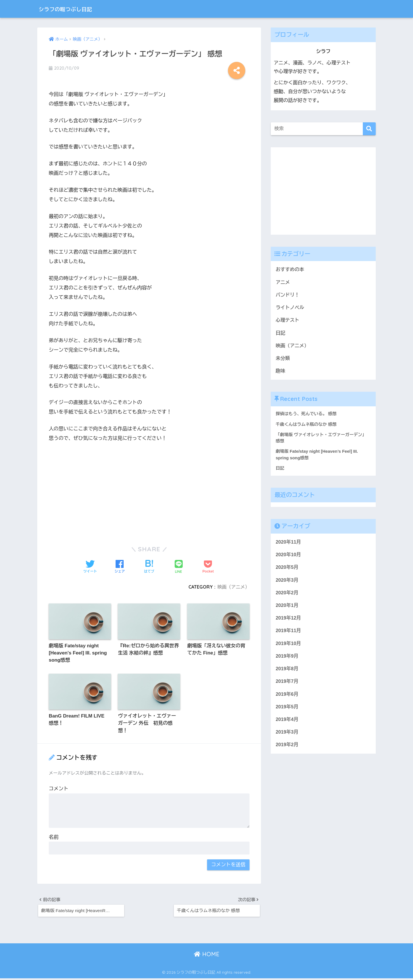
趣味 (280, 372)
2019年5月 (287, 710)
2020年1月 (287, 608)
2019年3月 (287, 736)
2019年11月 (288, 634)
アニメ (283, 282)
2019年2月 (287, 749)
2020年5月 (287, 570)
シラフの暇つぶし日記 (73, 9)
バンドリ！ (288, 295)
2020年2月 (287, 595)
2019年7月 (287, 685)
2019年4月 (287, 723)
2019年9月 (287, 659)
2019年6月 (287, 698)
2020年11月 (288, 544)
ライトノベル (290, 308)
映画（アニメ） (233, 587)
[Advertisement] (149, 491)
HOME (207, 955)
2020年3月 (287, 582)
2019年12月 (288, 621)
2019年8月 (287, 672)
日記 (280, 334)
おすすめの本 (290, 269)
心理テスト (288, 321)
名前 (54, 838)
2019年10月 (288, 646)
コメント (59, 790)
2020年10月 (288, 557)
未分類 (283, 359)
